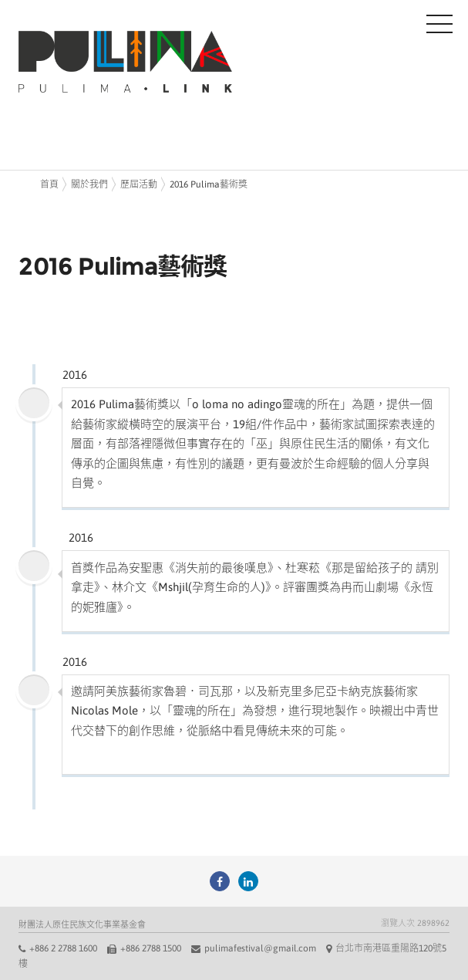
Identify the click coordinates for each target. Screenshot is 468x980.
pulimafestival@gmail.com (260, 948)
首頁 (49, 184)
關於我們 (89, 184)
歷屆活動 (139, 184)
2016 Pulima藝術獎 (209, 184)
